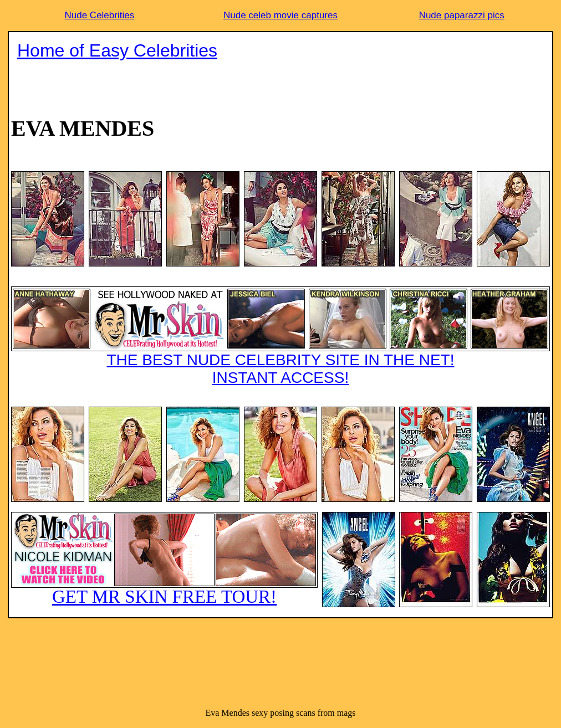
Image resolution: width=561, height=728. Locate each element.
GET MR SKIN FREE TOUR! (164, 559)
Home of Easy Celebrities (117, 50)
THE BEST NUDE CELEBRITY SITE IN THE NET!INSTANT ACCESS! (280, 336)
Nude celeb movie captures (280, 15)
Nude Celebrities (99, 15)
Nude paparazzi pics (462, 15)
